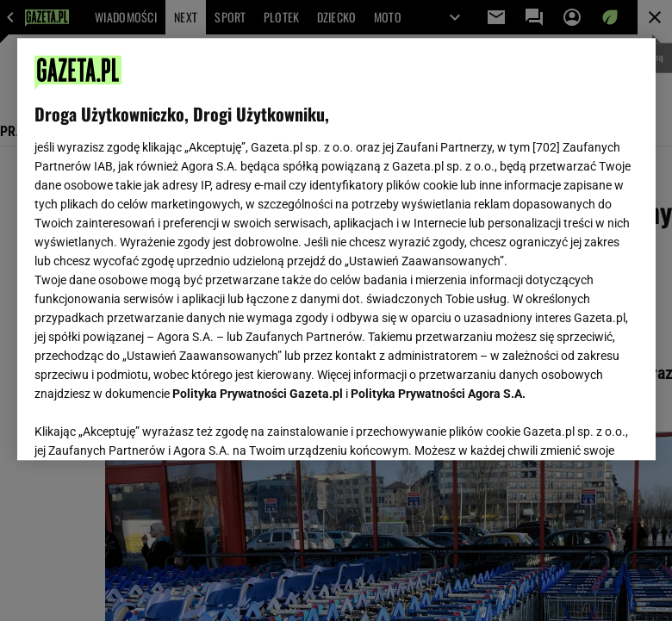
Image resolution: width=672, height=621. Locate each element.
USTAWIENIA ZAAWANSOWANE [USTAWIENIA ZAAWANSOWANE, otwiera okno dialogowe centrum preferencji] (147, 425)
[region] (336, 249)
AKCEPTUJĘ (579, 426)
